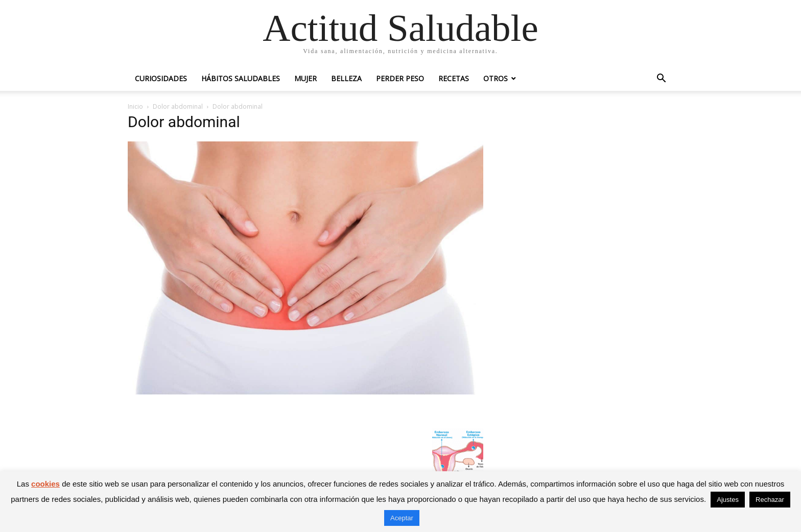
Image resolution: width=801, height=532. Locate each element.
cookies (45, 484)
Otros (496, 78)
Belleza (346, 78)
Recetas (454, 78)
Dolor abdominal (178, 106)
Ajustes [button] (728, 500)
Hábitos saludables (241, 78)
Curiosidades (161, 78)
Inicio (135, 106)
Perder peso (400, 78)
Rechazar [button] (770, 500)
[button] (661, 79)
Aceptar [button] (402, 518)
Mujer (305, 78)
